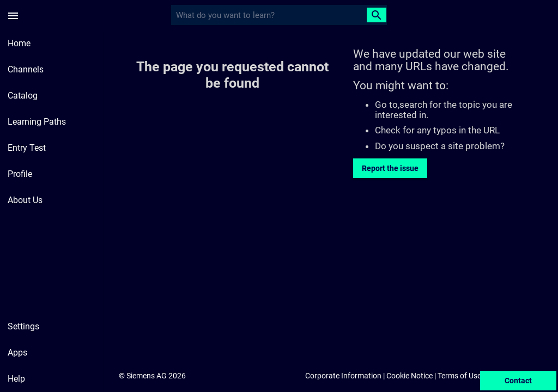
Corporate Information (343, 376)
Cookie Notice (410, 376)
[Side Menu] (13, 15)
